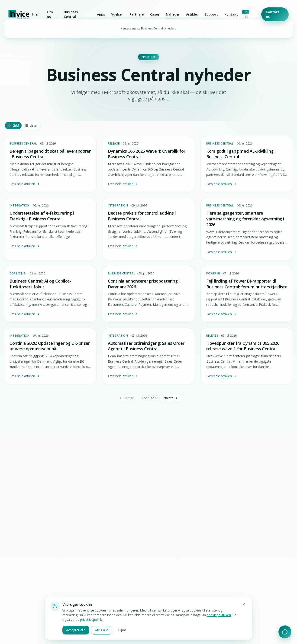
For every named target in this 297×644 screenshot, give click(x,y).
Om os (50, 14)
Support (211, 14)
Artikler (192, 14)
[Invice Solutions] (19, 14)
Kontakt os (273, 14)
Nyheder (173, 15)
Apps (101, 14)
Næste (171, 398)
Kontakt (231, 14)
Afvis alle (102, 630)
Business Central (71, 14)
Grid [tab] (13, 125)
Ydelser (117, 14)
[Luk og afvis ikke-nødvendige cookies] (244, 604)
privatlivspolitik (91, 620)
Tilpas (122, 630)
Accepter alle (76, 630)
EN (246, 17)
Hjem (36, 14)
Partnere (137, 14)
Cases (155, 14)
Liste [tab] (31, 125)
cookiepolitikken (219, 615)
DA (246, 12)
